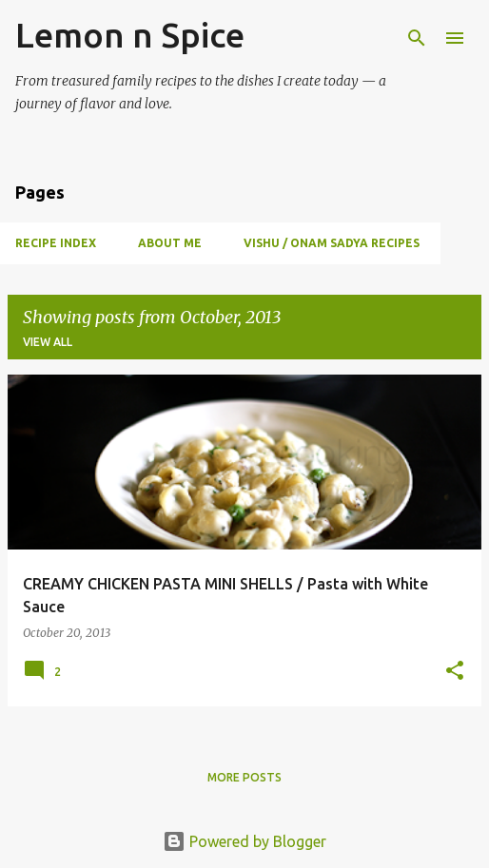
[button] (455, 672)
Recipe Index (56, 243)
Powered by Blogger (244, 841)
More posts (244, 777)
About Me (170, 243)
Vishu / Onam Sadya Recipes (332, 243)
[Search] (417, 38)
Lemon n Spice (130, 35)
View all (48, 342)
